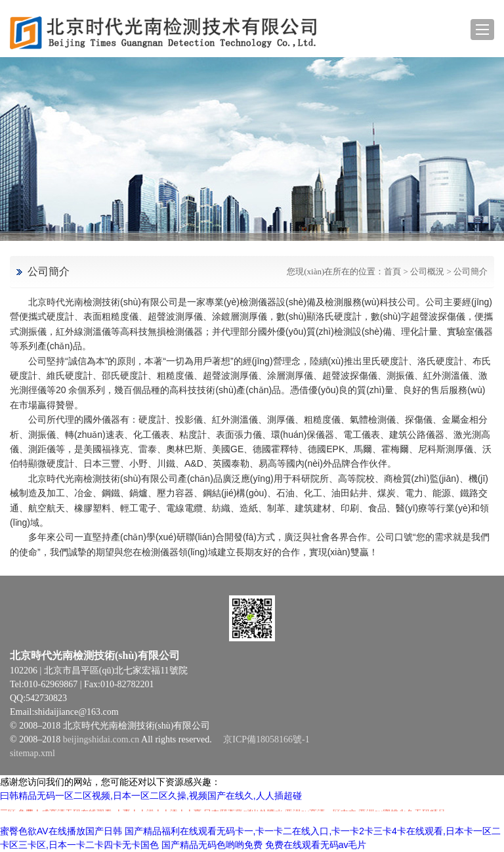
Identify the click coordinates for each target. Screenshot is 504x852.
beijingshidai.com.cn (101, 739)
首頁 (392, 271)
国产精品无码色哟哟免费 (212, 845)
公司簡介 (471, 271)
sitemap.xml (32, 753)
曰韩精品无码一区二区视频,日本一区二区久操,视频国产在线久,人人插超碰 (151, 796)
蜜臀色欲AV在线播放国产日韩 (61, 831)
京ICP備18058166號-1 (266, 739)
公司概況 (427, 271)
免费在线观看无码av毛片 (316, 845)
